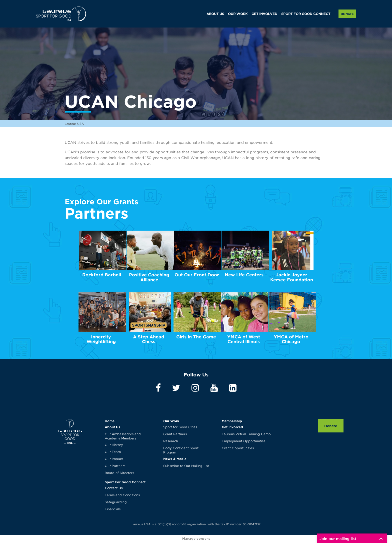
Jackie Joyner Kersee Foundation (292, 277)
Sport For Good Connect (125, 482)
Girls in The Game (196, 337)
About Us (112, 427)
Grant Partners (175, 434)
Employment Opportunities (243, 441)
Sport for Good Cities (180, 427)
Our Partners (115, 466)
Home (110, 421)
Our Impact (114, 459)
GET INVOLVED (264, 14)
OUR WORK (238, 14)
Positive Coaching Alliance (149, 277)
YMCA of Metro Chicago (291, 339)
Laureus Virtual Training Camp (246, 434)
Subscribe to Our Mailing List (186, 466)
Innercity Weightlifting (101, 339)
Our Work (171, 421)
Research (171, 441)
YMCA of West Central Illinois (244, 339)
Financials (113, 509)
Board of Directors (119, 473)
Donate (347, 14)
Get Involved (232, 427)
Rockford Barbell (102, 275)
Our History (114, 445)
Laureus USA (61, 14)
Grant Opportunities (238, 448)
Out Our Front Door (197, 275)
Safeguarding (116, 502)
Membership (232, 421)
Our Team (113, 452)
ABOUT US (215, 14)
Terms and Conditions (122, 495)
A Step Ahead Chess (149, 339)
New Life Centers (244, 275)
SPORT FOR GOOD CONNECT (306, 14)
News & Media (175, 459)
